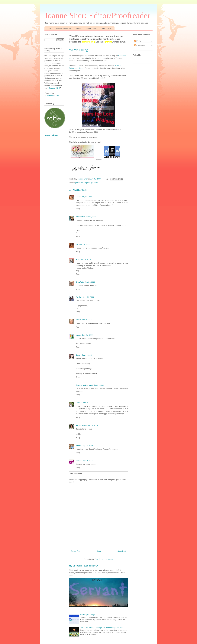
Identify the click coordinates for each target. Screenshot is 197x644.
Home (49, 28)
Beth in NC (80, 217)
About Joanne (92, 28)
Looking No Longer (88, 615)
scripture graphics (91, 183)
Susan (78, 355)
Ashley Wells (81, 425)
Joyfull (79, 445)
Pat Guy (79, 297)
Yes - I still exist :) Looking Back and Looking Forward (101, 628)
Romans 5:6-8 (54, 88)
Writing (79, 28)
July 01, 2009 (87, 197)
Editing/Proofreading (64, 28)
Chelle (78, 197)
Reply (78, 209)
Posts (138, 41)
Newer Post (76, 551)
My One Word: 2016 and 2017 (83, 566)
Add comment (76, 474)
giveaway (79, 183)
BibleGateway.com (52, 95)
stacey (78, 335)
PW (77, 244)
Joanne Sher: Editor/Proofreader (97, 15)
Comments (140, 45)
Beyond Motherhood (84, 385)
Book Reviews (107, 28)
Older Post (122, 551)
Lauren (79, 403)
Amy (78, 259)
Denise (79, 461)
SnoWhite (80, 282)
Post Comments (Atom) (104, 559)
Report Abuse (51, 135)
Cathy (78, 320)
